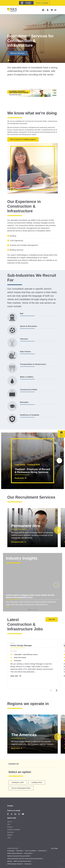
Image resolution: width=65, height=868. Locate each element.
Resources (11, 832)
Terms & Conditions (31, 851)
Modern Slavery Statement (15, 853)
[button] (59, 461)
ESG (9, 824)
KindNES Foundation (14, 830)
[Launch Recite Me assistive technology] (26, 3)
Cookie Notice (42, 851)
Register (10, 835)
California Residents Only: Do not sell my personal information (25, 859)
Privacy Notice (28, 853)
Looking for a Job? (18, 782)
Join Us (10, 822)
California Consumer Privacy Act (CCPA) (19, 856)
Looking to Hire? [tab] (37, 782)
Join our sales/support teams (21, 788)
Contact (10, 806)
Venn (56, 848)
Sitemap (10, 861)
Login (9, 837)
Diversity (10, 827)
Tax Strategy (11, 851)
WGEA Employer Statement (15, 864)
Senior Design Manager (21, 645)
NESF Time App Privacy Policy (22, 861)
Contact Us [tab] (14, 764)
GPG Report (20, 851)
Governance (28, 864)
